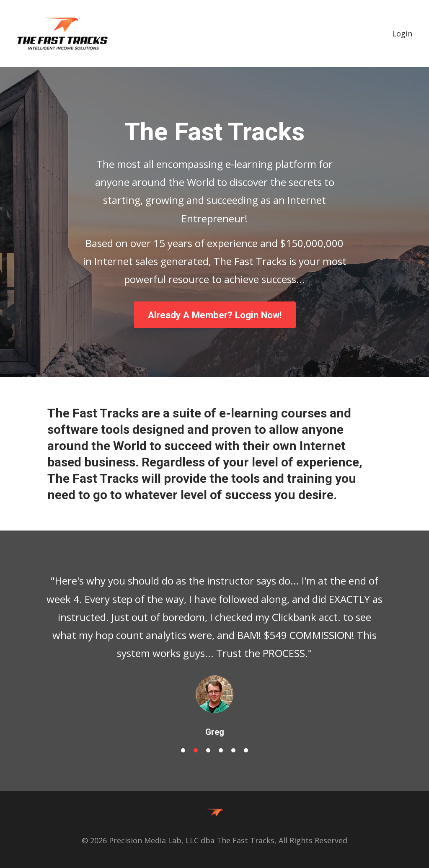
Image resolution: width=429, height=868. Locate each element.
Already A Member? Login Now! (215, 315)
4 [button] (221, 750)
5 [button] (233, 750)
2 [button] (196, 750)
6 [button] (246, 750)
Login (402, 33)
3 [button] (208, 750)
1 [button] (183, 750)
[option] (214, 648)
